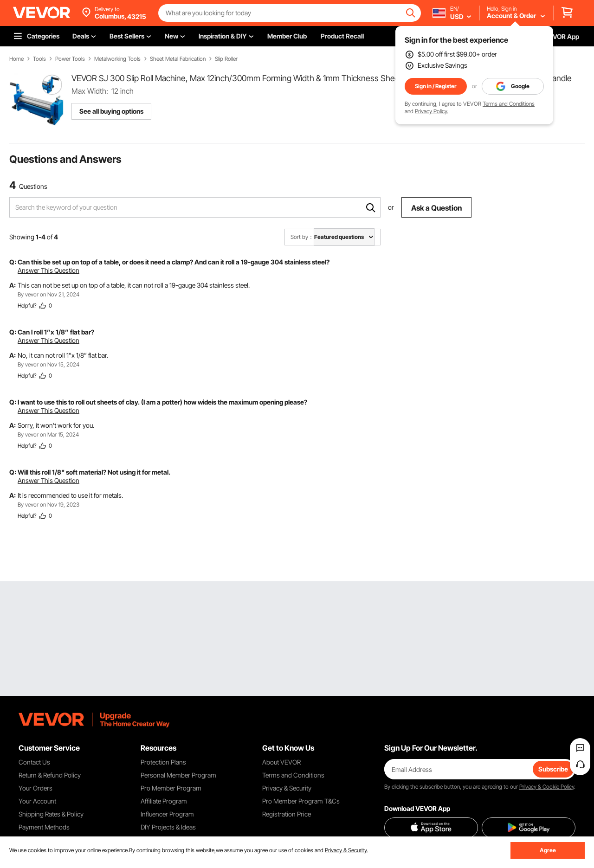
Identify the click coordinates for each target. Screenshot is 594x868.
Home (16, 59)
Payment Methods (44, 827)
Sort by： (302, 237)
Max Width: (90, 91)
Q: (13, 262)
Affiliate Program (164, 801)
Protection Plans (163, 762)
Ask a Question (436, 208)
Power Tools (70, 59)
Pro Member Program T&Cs (301, 801)
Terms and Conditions (509, 104)
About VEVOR (281, 762)
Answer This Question (48, 270)
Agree (548, 850)
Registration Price (287, 814)
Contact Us (34, 762)
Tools (39, 59)
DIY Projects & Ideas (168, 827)
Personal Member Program (178, 775)
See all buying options (111, 111)
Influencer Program (167, 814)
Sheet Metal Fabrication (178, 59)
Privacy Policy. (432, 111)
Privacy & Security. (346, 850)
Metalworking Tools (117, 59)
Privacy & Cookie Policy (547, 787)
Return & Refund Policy (50, 775)
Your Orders (36, 788)
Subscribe (553, 769)
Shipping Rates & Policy (51, 814)
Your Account (37, 801)
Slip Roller (226, 59)
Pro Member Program (171, 788)
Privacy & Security (287, 788)
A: (13, 285)
